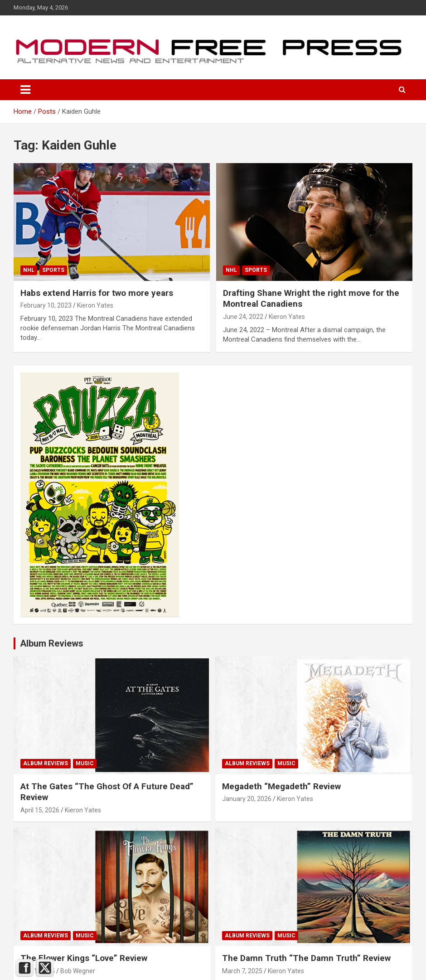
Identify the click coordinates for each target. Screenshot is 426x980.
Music (85, 763)
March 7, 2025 (242, 971)
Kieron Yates (95, 305)
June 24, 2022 (243, 317)
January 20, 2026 (247, 799)
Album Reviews (46, 763)
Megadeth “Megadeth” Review (281, 786)
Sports (53, 270)
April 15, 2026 (40, 810)
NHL (29, 270)
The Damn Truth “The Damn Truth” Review (306, 958)
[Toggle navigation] (25, 90)
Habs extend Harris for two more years (97, 293)
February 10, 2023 (46, 305)
